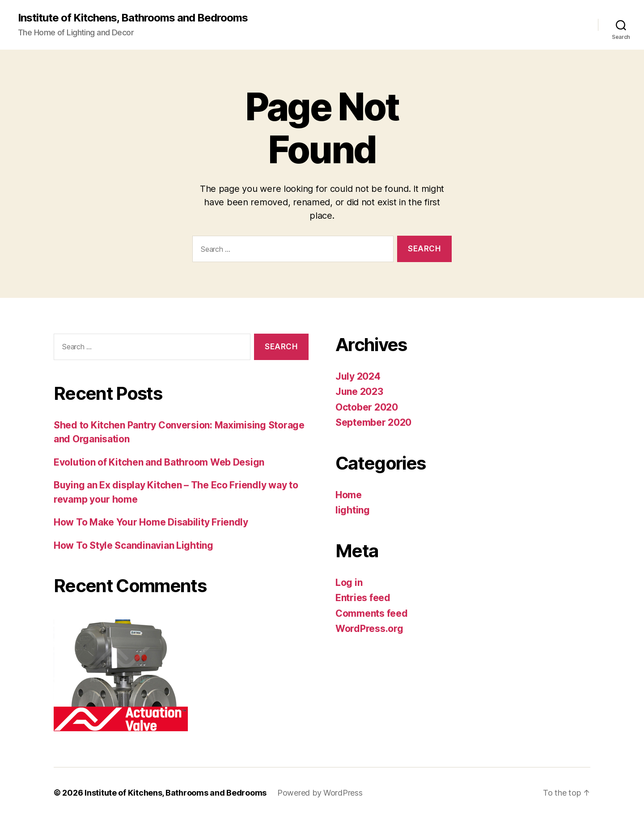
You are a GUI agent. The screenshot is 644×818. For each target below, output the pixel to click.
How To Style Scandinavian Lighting (133, 545)
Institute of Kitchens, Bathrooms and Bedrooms (133, 18)
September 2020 (373, 422)
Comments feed (372, 613)
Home (349, 495)
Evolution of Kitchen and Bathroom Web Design (159, 462)
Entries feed (363, 598)
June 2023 (359, 392)
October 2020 (367, 407)
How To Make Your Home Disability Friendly (151, 522)
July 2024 (358, 376)
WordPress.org (369, 629)
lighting (353, 510)
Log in (349, 583)
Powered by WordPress (320, 793)
